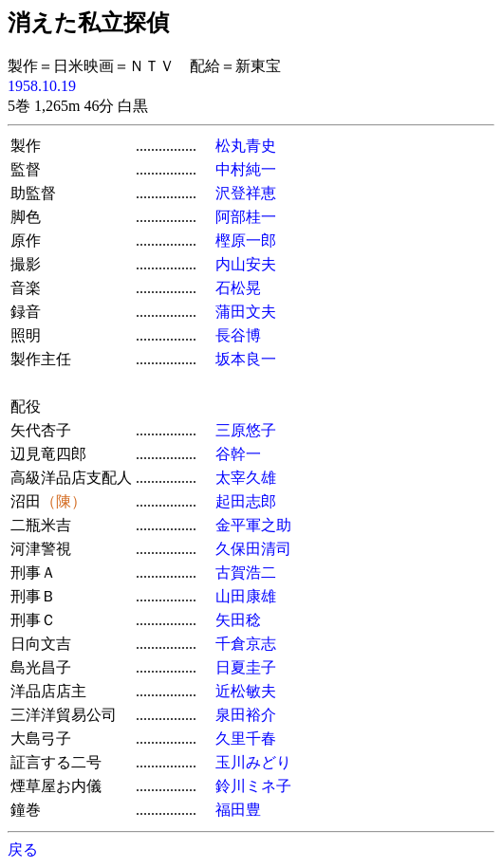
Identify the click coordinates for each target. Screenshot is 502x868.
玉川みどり (253, 762)
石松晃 (238, 288)
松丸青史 (246, 146)
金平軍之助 (253, 525)
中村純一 (246, 169)
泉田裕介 (246, 715)
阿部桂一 (246, 217)
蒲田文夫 (246, 312)
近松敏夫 (246, 691)
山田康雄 (246, 596)
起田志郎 (246, 501)
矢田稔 (238, 620)
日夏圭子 (246, 667)
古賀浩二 (246, 573)
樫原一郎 (246, 240)
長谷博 (238, 335)
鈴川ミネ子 (253, 786)
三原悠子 (246, 430)
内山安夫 (246, 264)
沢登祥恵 (246, 193)
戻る (23, 850)
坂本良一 (246, 359)
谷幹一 (238, 454)
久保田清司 (253, 549)
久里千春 (246, 739)
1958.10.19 (42, 86)
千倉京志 (246, 644)
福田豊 (238, 810)
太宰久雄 (246, 478)
